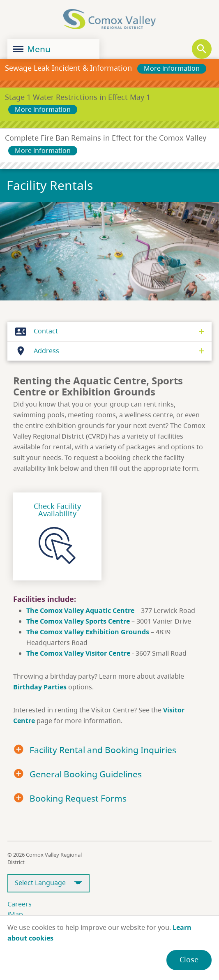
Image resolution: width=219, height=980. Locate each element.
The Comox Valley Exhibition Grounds (88, 632)
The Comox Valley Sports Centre (79, 621)
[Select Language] (48, 883)
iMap (15, 914)
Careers (20, 904)
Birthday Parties (40, 687)
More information (172, 68)
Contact (34, 331)
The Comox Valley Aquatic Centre (81, 610)
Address (35, 351)
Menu (32, 49)
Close (189, 959)
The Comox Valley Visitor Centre (78, 653)
